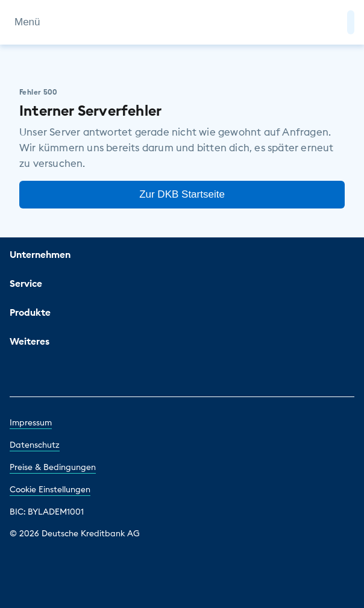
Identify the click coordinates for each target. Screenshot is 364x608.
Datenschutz (35, 445)
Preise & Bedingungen (53, 467)
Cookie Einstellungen (50, 489)
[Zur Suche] (333, 22)
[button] (351, 22)
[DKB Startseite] (182, 22)
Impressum (31, 422)
